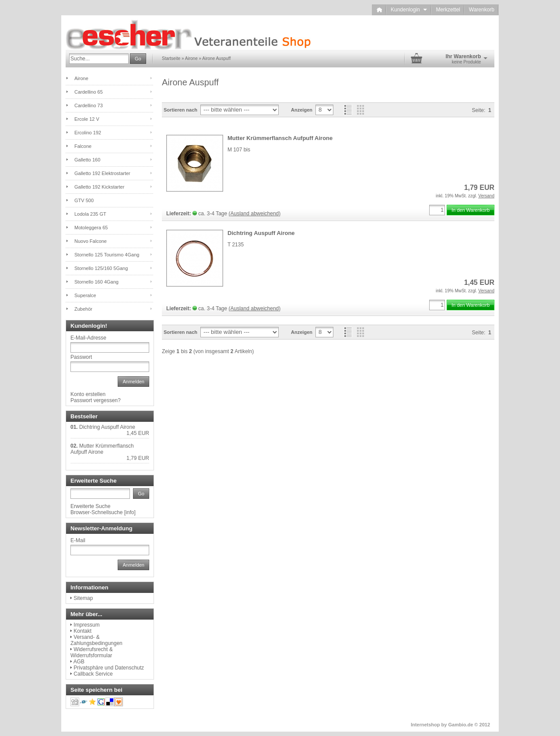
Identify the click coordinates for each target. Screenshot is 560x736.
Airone (81, 78)
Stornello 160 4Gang (96, 282)
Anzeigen (302, 110)
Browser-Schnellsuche (96, 512)
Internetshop (425, 725)
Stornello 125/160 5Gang (101, 268)
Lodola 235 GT (90, 214)
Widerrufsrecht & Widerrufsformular (92, 652)
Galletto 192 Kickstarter (99, 187)
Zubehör (83, 309)
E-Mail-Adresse (88, 338)
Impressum (86, 625)
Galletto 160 (87, 160)
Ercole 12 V (87, 119)
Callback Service (93, 674)
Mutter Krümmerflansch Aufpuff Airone (280, 138)
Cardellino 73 (89, 105)
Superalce (85, 295)
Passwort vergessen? (96, 400)
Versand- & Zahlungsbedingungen (96, 640)
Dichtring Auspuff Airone (261, 233)
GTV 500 (84, 200)
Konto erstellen (88, 394)
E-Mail (78, 540)
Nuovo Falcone (91, 241)
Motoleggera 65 (91, 228)
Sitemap (83, 598)
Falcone (83, 146)
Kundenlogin (409, 10)
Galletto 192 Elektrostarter (102, 173)
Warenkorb (482, 10)
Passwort (81, 357)
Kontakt (82, 631)
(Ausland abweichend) (255, 214)
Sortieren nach (180, 110)
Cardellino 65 (89, 92)
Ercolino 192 (88, 133)
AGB (79, 662)
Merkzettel (448, 10)
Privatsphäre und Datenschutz (109, 668)
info (130, 512)
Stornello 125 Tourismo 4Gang (107, 255)
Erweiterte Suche (90, 506)
